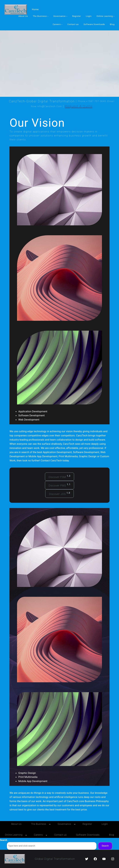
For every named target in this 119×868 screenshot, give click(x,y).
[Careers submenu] (62, 24)
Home (35, 9)
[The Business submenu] (48, 16)
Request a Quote (79, 106)
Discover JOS (59, 494)
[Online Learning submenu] (114, 16)
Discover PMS (59, 485)
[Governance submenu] (67, 16)
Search (4, 840)
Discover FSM (60, 477)
